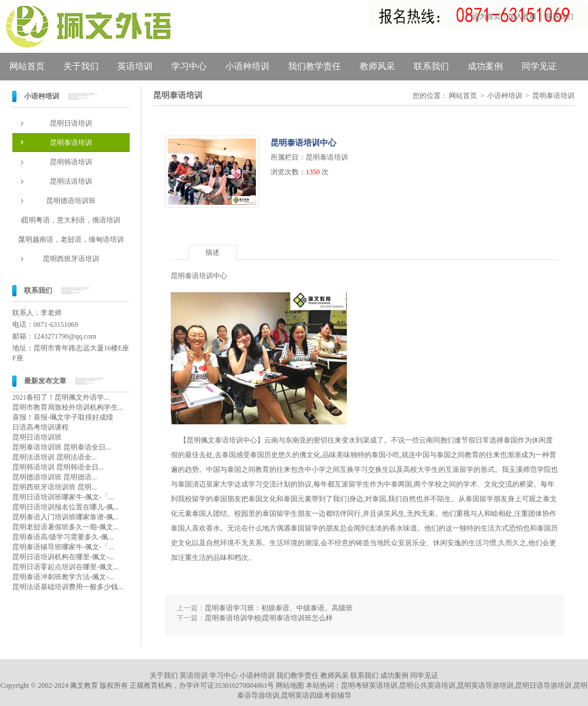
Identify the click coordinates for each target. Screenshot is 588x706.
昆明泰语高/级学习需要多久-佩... (63, 537)
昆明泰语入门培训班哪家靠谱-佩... (65, 517)
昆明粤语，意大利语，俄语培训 (71, 220)
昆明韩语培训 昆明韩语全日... (58, 467)
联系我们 (559, 16)
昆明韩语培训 (71, 162)
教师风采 (377, 66)
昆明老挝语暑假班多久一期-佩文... (65, 527)
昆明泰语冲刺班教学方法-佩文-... (63, 577)
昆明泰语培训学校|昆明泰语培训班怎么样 (269, 618)
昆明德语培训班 (71, 201)
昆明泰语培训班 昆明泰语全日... (62, 447)
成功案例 (485, 66)
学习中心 (189, 66)
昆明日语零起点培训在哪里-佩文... (65, 567)
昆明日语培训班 (37, 437)
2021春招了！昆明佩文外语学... (61, 397)
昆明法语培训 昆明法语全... (55, 457)
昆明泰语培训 (71, 143)
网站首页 (27, 66)
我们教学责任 (315, 66)
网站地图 (290, 685)
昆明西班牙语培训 (71, 259)
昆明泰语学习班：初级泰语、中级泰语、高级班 (279, 608)
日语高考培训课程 (40, 427)
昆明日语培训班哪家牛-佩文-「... (63, 497)
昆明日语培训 (71, 123)
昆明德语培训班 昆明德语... (55, 477)
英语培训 (135, 66)
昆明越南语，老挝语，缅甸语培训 (71, 239)
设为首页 (486, 16)
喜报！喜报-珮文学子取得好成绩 (63, 417)
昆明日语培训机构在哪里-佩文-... (63, 557)
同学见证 (539, 66)
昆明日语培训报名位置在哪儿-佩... (65, 507)
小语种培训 (247, 66)
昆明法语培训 (71, 181)
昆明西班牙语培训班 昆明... (55, 487)
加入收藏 (522, 16)
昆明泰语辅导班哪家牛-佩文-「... (63, 547)
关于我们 (81, 66)
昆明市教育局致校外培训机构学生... (68, 407)
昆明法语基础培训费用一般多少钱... (68, 587)
